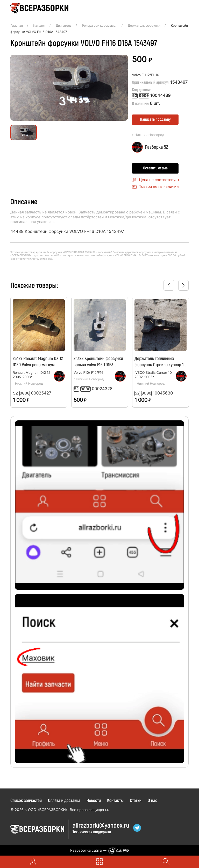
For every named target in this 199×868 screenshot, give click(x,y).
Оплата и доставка (64, 799)
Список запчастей (26, 799)
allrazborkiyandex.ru (101, 824)
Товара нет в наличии (159, 186)
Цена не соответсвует (159, 180)
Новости (94, 799)
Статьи (136, 799)
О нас (152, 799)
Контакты (115, 799)
